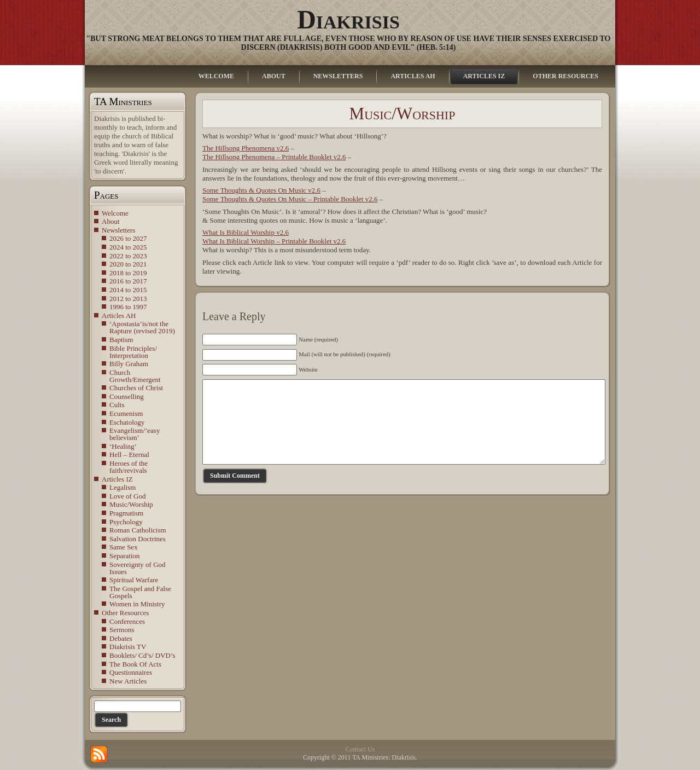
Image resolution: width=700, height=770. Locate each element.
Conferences (127, 621)
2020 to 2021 (128, 264)
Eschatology (127, 422)
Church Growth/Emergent (135, 376)
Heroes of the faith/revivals (129, 467)
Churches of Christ (136, 388)
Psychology (126, 522)
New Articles (128, 681)
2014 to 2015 (128, 290)
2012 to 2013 (128, 299)
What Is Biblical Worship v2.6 (246, 232)
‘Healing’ (123, 446)
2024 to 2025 (128, 247)
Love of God (127, 496)
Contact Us (360, 749)
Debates (121, 638)
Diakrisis (348, 19)
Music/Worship (131, 504)
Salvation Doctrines (138, 539)
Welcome (115, 213)
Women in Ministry (137, 604)
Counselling (127, 396)
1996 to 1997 (128, 307)
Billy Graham (129, 364)
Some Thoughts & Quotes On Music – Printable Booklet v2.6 (290, 199)
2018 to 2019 (128, 273)
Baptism (121, 340)
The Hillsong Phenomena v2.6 (246, 148)
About (111, 221)
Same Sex (124, 547)
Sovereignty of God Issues (138, 568)
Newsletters (118, 230)
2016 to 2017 (128, 281)
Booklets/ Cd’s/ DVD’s (142, 655)
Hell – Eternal (129, 455)
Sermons (122, 630)
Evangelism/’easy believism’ (135, 434)
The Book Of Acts (135, 664)
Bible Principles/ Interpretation (133, 352)
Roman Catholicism (138, 530)
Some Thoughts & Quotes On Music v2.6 (261, 190)
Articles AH (119, 315)
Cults (117, 405)
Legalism (122, 487)
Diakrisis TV (128, 647)
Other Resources (125, 613)
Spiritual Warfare (134, 580)
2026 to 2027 (128, 238)
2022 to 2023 (128, 256)
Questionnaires (131, 672)
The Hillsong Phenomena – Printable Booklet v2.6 (274, 157)
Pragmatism (126, 513)
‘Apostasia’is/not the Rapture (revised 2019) (142, 327)
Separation (125, 556)
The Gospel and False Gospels (140, 592)
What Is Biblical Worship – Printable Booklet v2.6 (274, 241)
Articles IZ (117, 479)
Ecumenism (126, 413)
